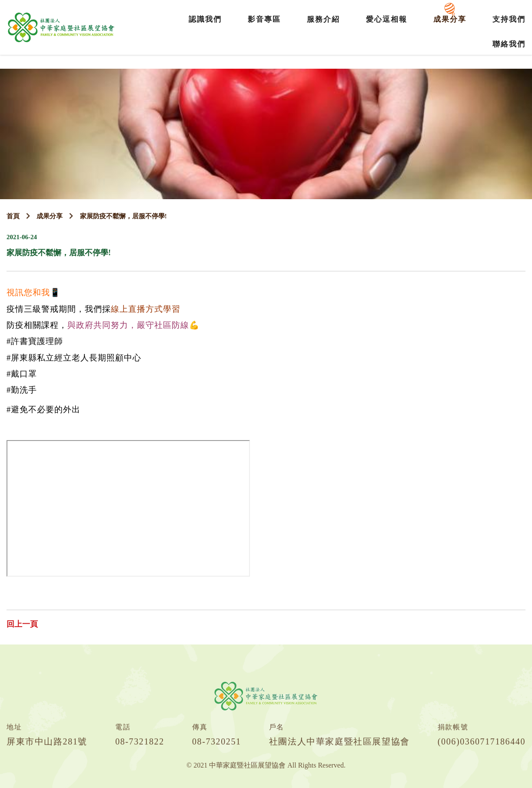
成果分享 (450, 19)
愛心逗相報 (387, 19)
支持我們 (509, 19)
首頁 (13, 216)
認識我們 (205, 19)
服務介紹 (323, 19)
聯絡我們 (509, 44)
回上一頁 (22, 624)
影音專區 (264, 19)
